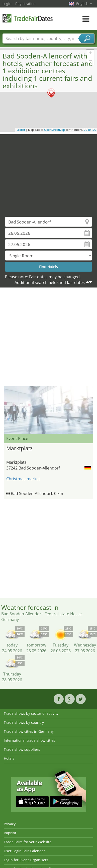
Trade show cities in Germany (29, 731)
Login (7, 4)
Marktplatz (19, 448)
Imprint (10, 833)
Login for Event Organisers (26, 860)
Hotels (9, 758)
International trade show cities (29, 740)
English (84, 4)
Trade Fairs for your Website (28, 842)
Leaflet (21, 130)
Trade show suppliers (22, 749)
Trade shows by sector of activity (31, 713)
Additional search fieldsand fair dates (50, 282)
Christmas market (23, 479)
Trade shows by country (24, 722)
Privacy (10, 824)
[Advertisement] (47, 172)
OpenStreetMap (55, 130)
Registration (25, 4)
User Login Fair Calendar (24, 851)
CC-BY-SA (90, 130)
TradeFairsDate (28, 18)
